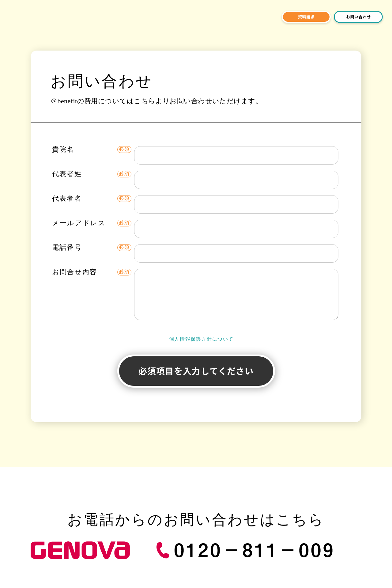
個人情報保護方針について (201, 339)
